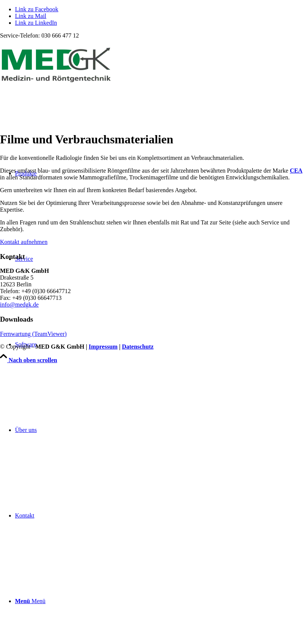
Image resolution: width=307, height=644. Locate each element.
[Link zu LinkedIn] (36, 23)
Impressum (103, 347)
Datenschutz (138, 347)
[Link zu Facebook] (37, 9)
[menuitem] (161, 430)
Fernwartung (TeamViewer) (33, 334)
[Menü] (30, 601)
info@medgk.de (19, 305)
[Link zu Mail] (31, 16)
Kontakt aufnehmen (24, 242)
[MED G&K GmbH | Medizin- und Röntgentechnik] (56, 82)
